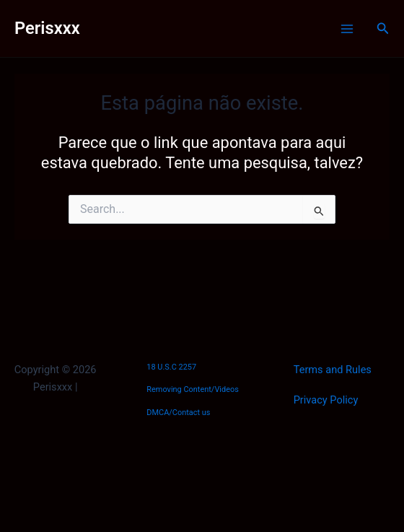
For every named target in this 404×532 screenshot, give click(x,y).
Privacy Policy (326, 400)
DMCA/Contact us (178, 413)
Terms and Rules (333, 370)
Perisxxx (47, 28)
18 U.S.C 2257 (171, 367)
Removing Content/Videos (193, 389)
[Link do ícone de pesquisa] (383, 29)
